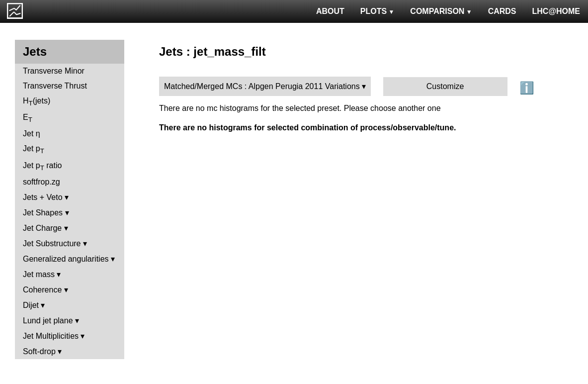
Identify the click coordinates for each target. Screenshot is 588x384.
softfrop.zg (42, 182)
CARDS (502, 11)
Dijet (31, 305)
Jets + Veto (43, 197)
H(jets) (37, 102)
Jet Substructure (52, 243)
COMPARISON (441, 11)
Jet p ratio (42, 166)
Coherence (42, 290)
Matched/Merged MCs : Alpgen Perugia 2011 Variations (262, 86)
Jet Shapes (43, 213)
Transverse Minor (54, 71)
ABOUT (330, 11)
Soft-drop (39, 351)
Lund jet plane (48, 321)
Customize (445, 86)
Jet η (32, 134)
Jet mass (39, 274)
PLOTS (378, 11)
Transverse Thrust (55, 86)
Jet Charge (42, 228)
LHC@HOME (556, 11)
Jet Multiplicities (51, 336)
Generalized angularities (66, 259)
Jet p (34, 149)
